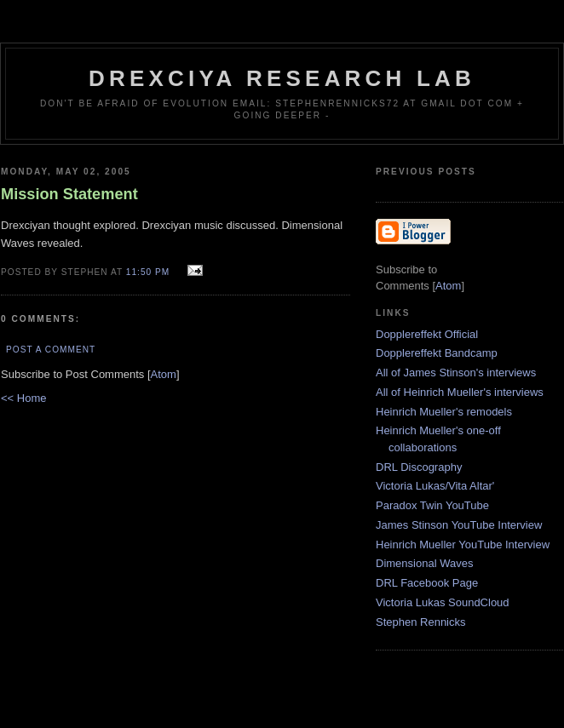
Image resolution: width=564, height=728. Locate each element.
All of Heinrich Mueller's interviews (460, 392)
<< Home (23, 398)
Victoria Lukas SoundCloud (443, 602)
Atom (164, 374)
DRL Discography (419, 467)
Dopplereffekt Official (427, 334)
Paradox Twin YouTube (432, 505)
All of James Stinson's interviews (456, 373)
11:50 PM (150, 272)
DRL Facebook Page (427, 583)
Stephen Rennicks (421, 622)
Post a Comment (51, 350)
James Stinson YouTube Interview (459, 525)
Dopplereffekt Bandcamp (437, 353)
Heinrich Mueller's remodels (444, 412)
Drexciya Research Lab (282, 78)
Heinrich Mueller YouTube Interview (463, 545)
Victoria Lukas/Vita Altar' (435, 486)
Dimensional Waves (424, 563)
